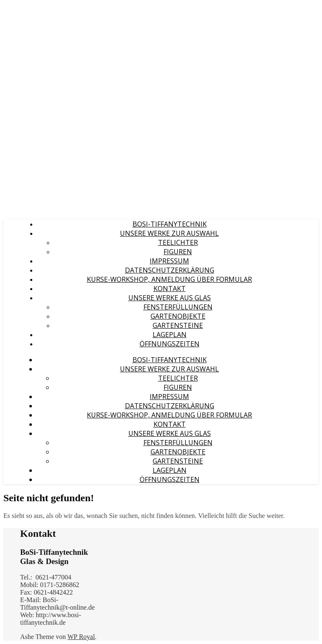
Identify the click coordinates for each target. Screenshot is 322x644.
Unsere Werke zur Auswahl (169, 233)
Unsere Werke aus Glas (170, 298)
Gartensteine (178, 325)
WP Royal (81, 637)
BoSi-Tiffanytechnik (170, 224)
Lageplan (170, 335)
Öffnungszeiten (170, 344)
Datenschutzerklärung (170, 270)
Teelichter (178, 242)
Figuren (178, 252)
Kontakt (170, 289)
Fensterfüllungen (178, 307)
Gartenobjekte (178, 316)
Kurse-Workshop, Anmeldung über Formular (169, 279)
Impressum (169, 261)
